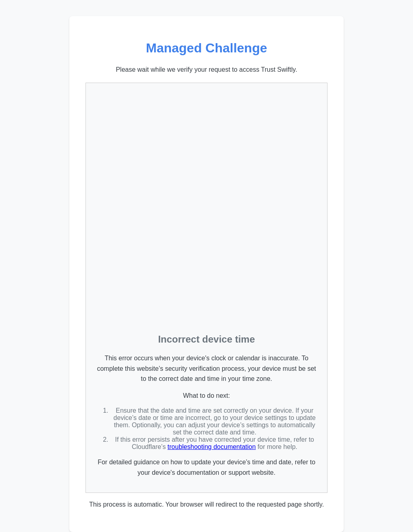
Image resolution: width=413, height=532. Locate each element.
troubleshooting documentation (212, 447)
